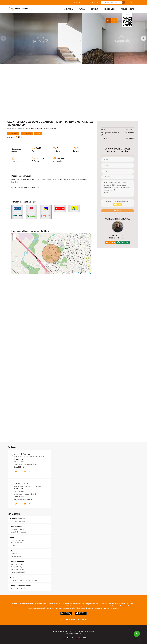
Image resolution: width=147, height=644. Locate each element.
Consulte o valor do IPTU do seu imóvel (25, 580)
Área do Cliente (79, 2)
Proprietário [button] (110, 9)
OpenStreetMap (87, 273)
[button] (131, 2)
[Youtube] (30, 472)
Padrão (13, 128)
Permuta (38, 133)
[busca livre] (123, 2)
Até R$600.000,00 (17, 569)
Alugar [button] (82, 9)
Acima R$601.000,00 (18, 572)
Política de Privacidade (67, 619)
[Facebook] (16, 472)
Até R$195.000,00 (17, 564)
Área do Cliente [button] (128, 9)
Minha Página (110, 242)
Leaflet (77, 273)
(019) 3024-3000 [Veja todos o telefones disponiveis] (93, 2)
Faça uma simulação (18, 589)
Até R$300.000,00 (17, 567)
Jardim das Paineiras (24, 128)
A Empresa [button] (69, 9)
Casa (9, 128)
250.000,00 (130, 129)
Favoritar (13, 133)
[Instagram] (20, 472)
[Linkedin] (25, 472)
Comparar (27, 133)
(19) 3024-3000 (19, 462)
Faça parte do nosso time (20, 521)
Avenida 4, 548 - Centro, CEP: (27, 486)
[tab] (108, 20)
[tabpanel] (73, 38)
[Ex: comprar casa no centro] (111, 2)
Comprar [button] (95, 9)
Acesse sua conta (17, 543)
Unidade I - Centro (17, 529)
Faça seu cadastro (17, 540)
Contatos (14, 545)
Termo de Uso (82, 619)
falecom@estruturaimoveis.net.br (25, 464)
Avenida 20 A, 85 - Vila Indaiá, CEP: (29, 457)
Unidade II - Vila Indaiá (18, 532)
